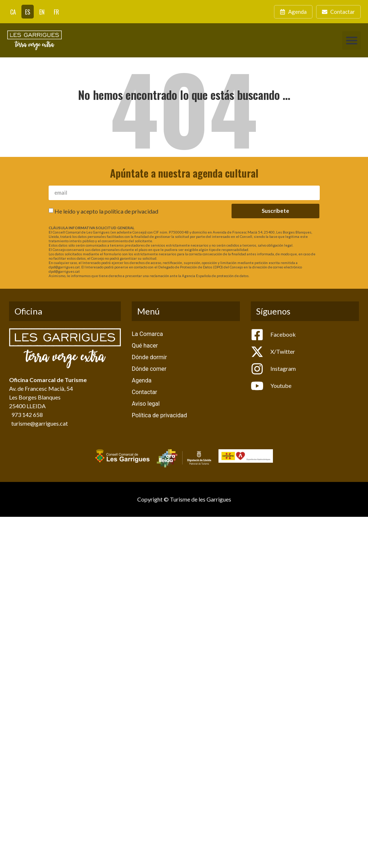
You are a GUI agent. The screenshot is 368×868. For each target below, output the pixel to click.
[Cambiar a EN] (42, 12)
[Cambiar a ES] (28, 12)
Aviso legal (146, 404)
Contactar (144, 392)
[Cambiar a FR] (56, 12)
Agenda (142, 380)
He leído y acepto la (106, 211)
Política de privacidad (159, 415)
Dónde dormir (149, 357)
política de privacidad (131, 211)
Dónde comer (149, 369)
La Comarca (147, 334)
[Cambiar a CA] (13, 12)
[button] (351, 40)
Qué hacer (145, 346)
